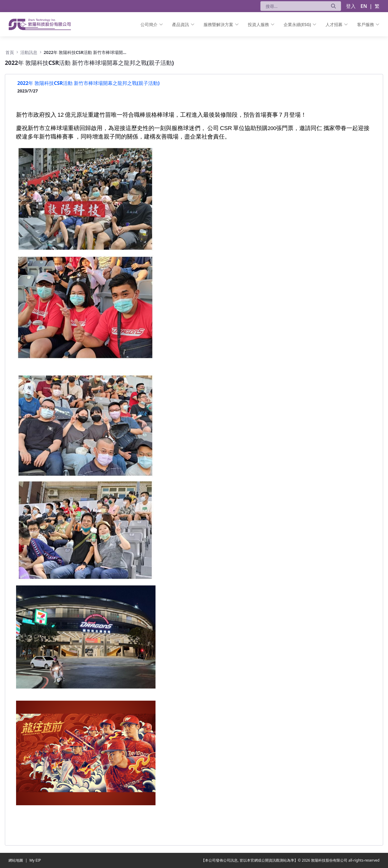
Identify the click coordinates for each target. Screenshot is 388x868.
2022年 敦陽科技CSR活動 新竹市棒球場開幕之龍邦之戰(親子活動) (88, 83)
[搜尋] (293, 6)
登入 (351, 6)
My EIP (35, 860)
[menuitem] (152, 24)
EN (364, 6)
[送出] (333, 6)
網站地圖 (16, 860)
